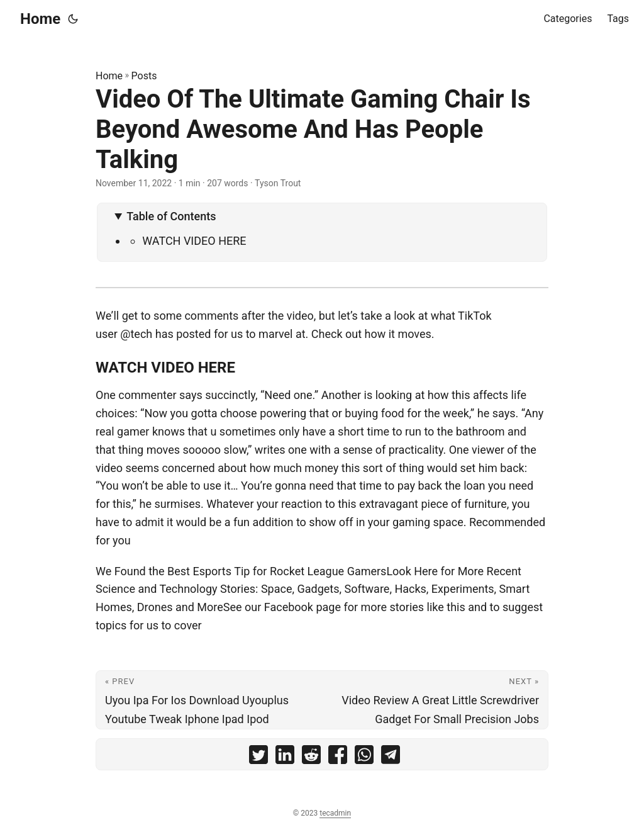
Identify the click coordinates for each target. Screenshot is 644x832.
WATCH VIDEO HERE (194, 241)
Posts (144, 76)
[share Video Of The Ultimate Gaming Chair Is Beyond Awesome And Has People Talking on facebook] (338, 757)
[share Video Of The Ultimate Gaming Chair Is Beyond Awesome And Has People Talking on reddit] (311, 757)
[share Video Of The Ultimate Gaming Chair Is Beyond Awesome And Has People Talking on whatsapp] (364, 757)
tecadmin (335, 813)
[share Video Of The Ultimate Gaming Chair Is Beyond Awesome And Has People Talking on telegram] (391, 757)
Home (40, 19)
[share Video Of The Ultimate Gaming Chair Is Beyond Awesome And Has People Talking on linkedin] (285, 757)
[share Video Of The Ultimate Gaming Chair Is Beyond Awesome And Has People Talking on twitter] (258, 757)
